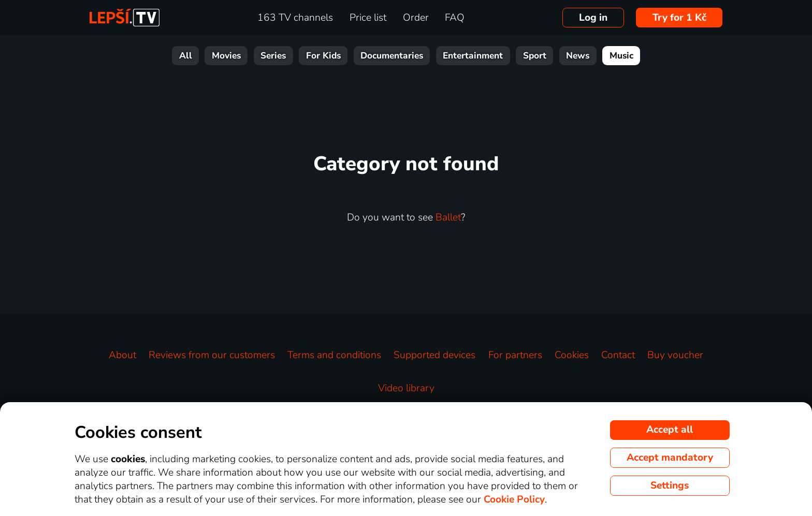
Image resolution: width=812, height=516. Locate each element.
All (186, 56)
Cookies (572, 355)
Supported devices (434, 355)
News (578, 56)
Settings (670, 485)
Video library (406, 388)
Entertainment (473, 56)
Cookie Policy (514, 499)
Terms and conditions (334, 355)
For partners (515, 355)
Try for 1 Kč (679, 18)
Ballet (448, 217)
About (122, 355)
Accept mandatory (670, 458)
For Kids (323, 56)
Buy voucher (675, 355)
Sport (535, 56)
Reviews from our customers (212, 355)
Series (273, 56)
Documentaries (392, 56)
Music (621, 56)
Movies (226, 56)
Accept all (670, 430)
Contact (618, 355)
